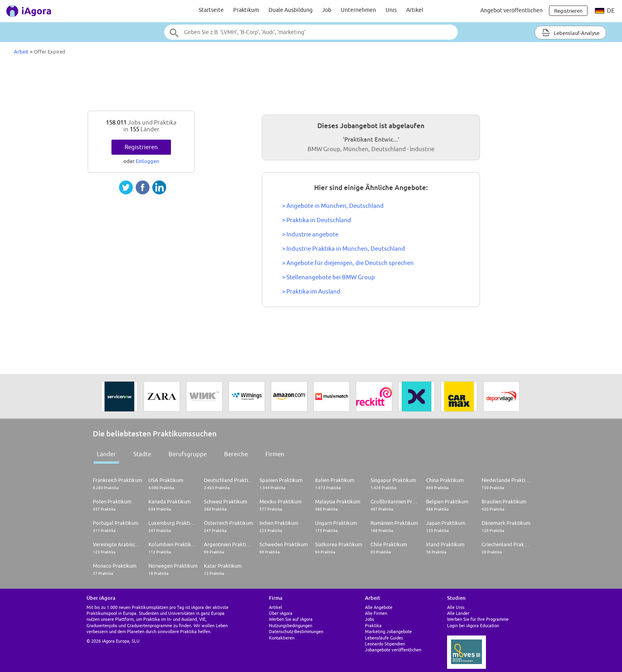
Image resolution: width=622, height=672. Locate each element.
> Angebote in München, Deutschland (333, 206)
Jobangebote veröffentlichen (393, 650)
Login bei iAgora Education (473, 625)
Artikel (415, 10)
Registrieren (141, 147)
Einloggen (147, 161)
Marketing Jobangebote (388, 631)
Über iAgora (281, 613)
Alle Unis (456, 607)
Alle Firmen (376, 613)
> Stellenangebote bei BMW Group (328, 277)
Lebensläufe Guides (384, 638)
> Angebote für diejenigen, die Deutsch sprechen (348, 263)
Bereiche (236, 454)
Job (327, 10)
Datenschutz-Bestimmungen (296, 631)
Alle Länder (458, 613)
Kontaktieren (282, 638)
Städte (142, 454)
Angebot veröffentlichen (512, 10)
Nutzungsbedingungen (291, 625)
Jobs (370, 619)
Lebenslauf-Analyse (570, 33)
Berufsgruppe (188, 454)
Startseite (211, 10)
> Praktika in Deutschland (317, 220)
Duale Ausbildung (291, 10)
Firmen (275, 454)
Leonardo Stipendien (385, 644)
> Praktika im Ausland (311, 291)
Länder (106, 454)
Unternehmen (358, 10)
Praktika (373, 625)
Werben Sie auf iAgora (291, 619)
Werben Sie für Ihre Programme (478, 619)
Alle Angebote (379, 607)
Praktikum (246, 10)
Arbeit (21, 52)
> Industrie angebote (310, 234)
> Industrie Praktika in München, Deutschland (344, 249)
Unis (391, 10)
